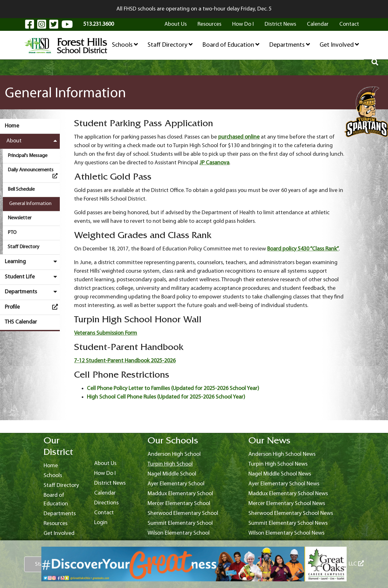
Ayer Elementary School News (284, 484)
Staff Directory (170, 45)
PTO (12, 233)
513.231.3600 (99, 24)
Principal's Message (28, 156)
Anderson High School (174, 454)
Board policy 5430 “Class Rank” (303, 249)
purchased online (239, 137)
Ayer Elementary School (176, 484)
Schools (125, 45)
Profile (32, 307)
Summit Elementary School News (288, 523)
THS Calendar (21, 322)
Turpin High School (170, 464)
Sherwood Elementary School (183, 513)
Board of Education (231, 45)
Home (12, 126)
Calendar (318, 24)
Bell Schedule (21, 189)
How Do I (243, 24)
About (33, 141)
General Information (30, 204)
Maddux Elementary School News (288, 494)
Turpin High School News (278, 464)
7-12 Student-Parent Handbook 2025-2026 (125, 361)
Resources (209, 24)
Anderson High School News (282, 454)
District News (280, 24)
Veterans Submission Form (106, 333)
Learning (32, 262)
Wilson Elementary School (179, 533)
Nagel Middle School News (280, 474)
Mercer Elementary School (179, 504)
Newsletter (20, 218)
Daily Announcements (34, 173)
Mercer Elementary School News (287, 504)
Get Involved (339, 45)
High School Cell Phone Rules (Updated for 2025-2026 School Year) (166, 397)
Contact (349, 24)
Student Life (32, 277)
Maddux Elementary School (180, 494)
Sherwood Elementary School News (291, 513)
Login (101, 523)
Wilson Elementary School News (286, 533)
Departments (290, 45)
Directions (106, 503)
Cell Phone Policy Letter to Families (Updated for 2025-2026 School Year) (173, 389)
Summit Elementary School (180, 523)
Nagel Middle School (172, 474)
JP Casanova (214, 163)
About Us (176, 24)
